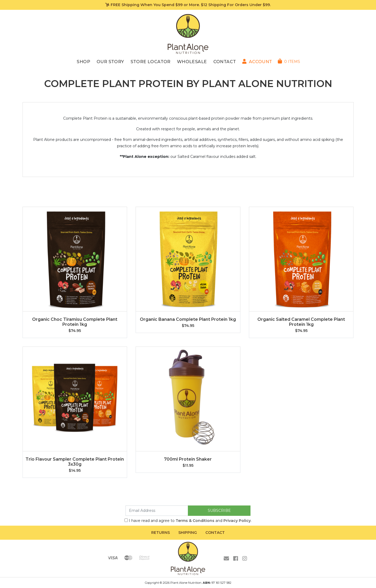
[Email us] (226, 559)
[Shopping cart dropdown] (289, 62)
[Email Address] (157, 511)
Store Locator (151, 62)
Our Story (110, 62)
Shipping (188, 533)
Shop (83, 62)
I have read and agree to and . (188, 521)
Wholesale (192, 62)
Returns (161, 533)
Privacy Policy (237, 521)
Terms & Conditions (195, 521)
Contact (225, 62)
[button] (257, 62)
